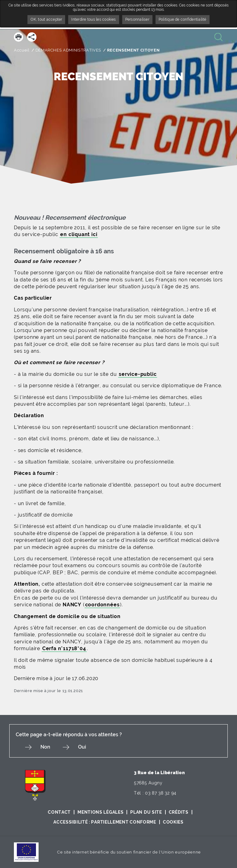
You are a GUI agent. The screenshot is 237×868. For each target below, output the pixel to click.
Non (45, 747)
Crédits (179, 812)
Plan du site (146, 812)
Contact (59, 812)
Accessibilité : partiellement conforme (105, 822)
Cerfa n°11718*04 (64, 648)
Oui (82, 747)
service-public (138, 374)
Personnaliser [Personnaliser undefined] (137, 19)
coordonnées (102, 605)
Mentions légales (100, 812)
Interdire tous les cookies (94, 19)
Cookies (173, 822)
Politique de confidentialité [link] (183, 19)
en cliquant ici (79, 234)
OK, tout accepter (46, 19)
